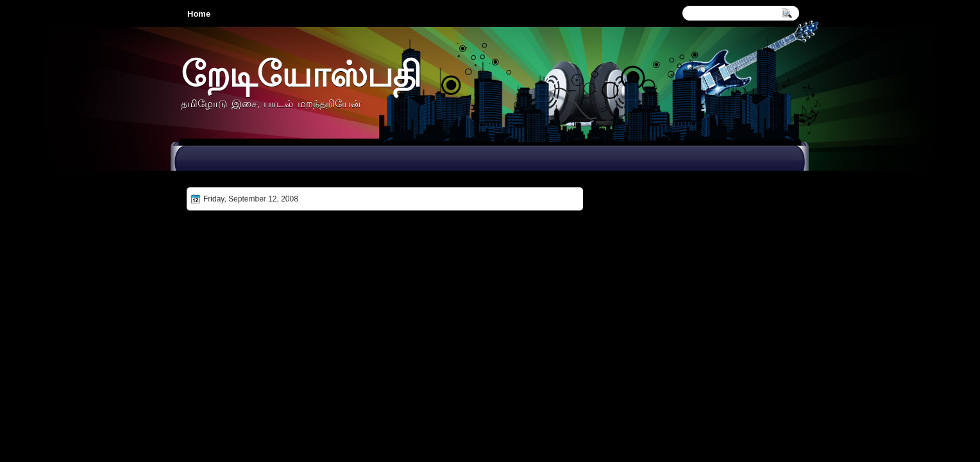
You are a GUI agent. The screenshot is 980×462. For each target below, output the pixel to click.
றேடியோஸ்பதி (301, 73)
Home (199, 14)
